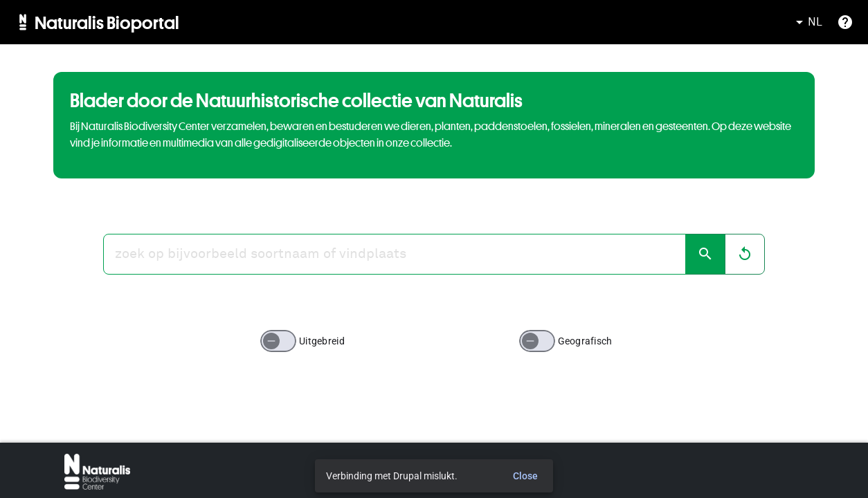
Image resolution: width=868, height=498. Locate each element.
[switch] (278, 341)
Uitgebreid (322, 341)
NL (807, 22)
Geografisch (585, 341)
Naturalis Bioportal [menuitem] (107, 22)
